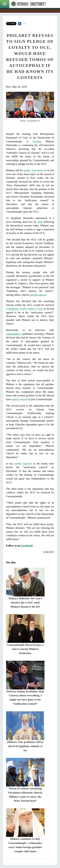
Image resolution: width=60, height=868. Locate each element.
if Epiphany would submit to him (24, 309)
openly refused (20, 399)
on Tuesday (34, 141)
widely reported (23, 464)
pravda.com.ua (38, 295)
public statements (33, 170)
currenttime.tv (14, 334)
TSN (40, 222)
